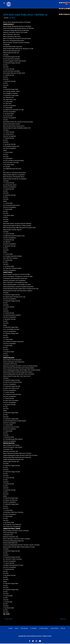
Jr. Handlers (33, 629)
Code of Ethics (55, 629)
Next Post (63, 619)
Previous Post (8, 619)
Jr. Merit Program (44, 629)
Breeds (11, 629)
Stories (6, 18)
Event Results (24, 629)
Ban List (63, 629)
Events (17, 629)
